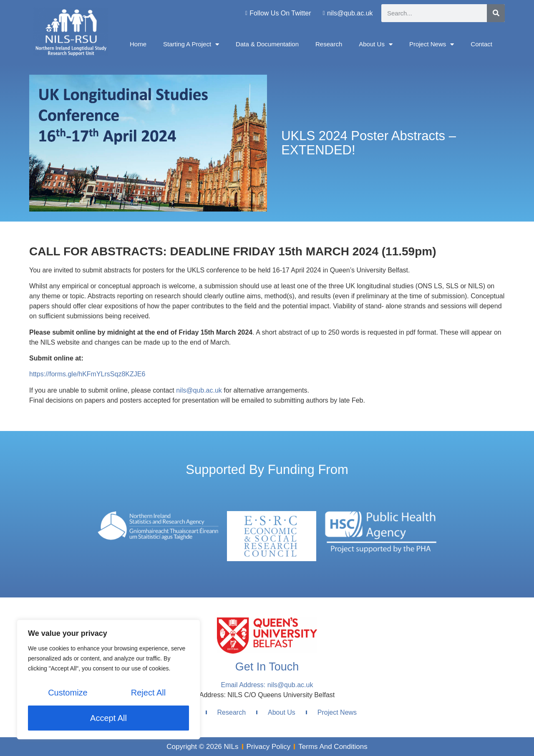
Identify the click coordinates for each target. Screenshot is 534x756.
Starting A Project (191, 44)
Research (329, 44)
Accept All (108, 718)
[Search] (496, 13)
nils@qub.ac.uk (199, 390)
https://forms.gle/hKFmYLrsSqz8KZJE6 (87, 374)
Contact (481, 44)
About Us (376, 44)
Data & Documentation (267, 44)
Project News (432, 44)
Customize (68, 693)
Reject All (148, 693)
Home (138, 44)
